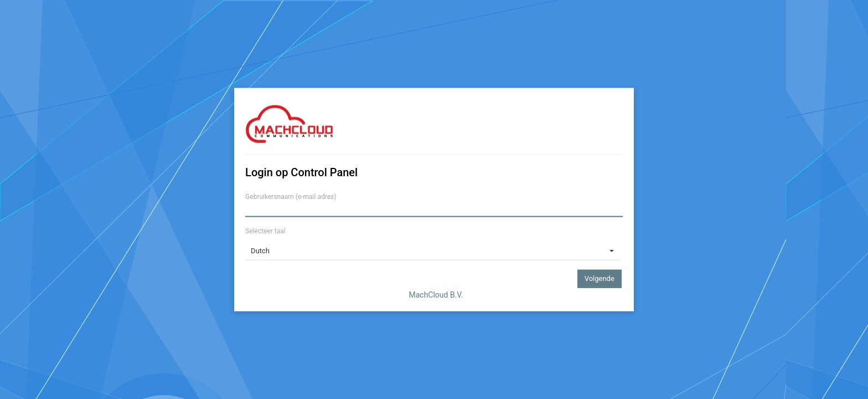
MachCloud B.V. (436, 294)
